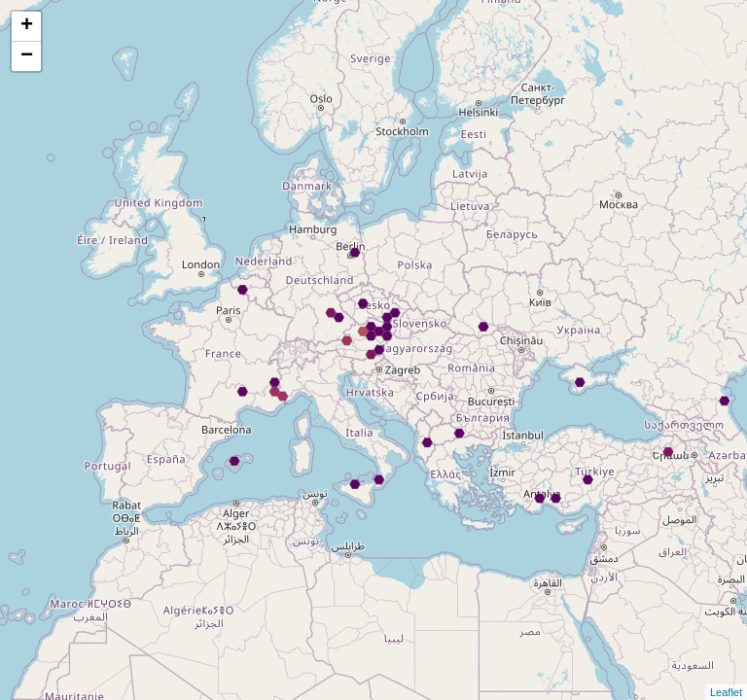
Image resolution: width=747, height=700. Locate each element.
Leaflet (726, 692)
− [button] (27, 56)
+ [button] (27, 26)
